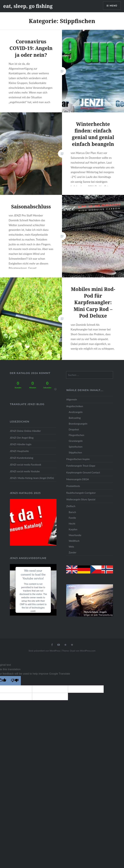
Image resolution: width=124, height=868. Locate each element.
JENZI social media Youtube (25, 471)
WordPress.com (88, 651)
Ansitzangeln (76, 412)
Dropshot (74, 429)
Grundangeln (76, 441)
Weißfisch (74, 541)
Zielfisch (71, 506)
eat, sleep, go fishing (28, 6)
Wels (71, 547)
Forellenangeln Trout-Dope (81, 466)
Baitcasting (75, 418)
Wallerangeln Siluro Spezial (81, 499)
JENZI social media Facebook (26, 465)
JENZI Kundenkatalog (22, 458)
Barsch (72, 512)
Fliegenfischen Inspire (78, 459)
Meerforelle (75, 535)
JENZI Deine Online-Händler (25, 431)
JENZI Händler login (21, 444)
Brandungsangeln (78, 424)
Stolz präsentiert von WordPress (44, 651)
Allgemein (72, 399)
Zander (72, 552)
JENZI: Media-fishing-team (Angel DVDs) (32, 478)
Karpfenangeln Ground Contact (83, 472)
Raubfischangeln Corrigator (81, 493)
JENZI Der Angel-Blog (22, 438)
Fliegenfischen (76, 435)
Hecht (72, 524)
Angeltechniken (75, 406)
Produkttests (73, 486)
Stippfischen (75, 452)
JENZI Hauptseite (19, 451)
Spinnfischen (75, 447)
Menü (113, 6)
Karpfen (73, 529)
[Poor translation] (15, 681)
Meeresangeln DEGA (77, 479)
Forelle (72, 518)
